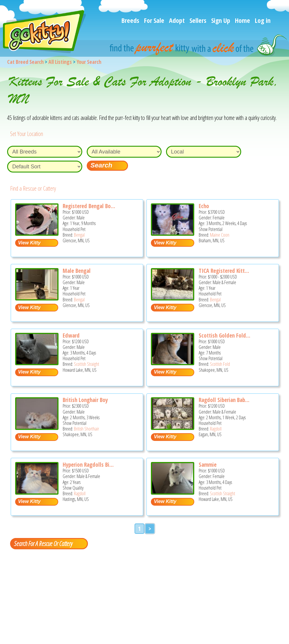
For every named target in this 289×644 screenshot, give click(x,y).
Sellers (198, 20)
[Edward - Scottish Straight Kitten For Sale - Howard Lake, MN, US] (37, 363)
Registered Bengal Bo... (89, 206)
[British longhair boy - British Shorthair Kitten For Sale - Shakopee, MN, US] (37, 428)
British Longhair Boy (85, 400)
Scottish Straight (87, 364)
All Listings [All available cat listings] (60, 62)
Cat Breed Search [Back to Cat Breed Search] (25, 62)
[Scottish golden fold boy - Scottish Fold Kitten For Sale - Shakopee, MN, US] (173, 363)
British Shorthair (86, 429)
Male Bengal (77, 271)
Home (243, 20)
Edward (71, 336)
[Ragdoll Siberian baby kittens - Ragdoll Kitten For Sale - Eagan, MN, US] (173, 428)
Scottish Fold (220, 364)
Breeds (130, 20)
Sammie (208, 465)
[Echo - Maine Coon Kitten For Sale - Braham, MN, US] (173, 234)
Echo (204, 206)
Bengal (79, 235)
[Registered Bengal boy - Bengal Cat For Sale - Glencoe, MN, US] (37, 234)
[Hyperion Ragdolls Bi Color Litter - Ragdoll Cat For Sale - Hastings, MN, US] (37, 492)
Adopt (177, 20)
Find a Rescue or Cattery (33, 188)
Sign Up (221, 20)
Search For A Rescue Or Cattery (43, 543)
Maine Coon (220, 235)
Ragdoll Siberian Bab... (224, 400)
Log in (263, 20)
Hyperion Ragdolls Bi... (88, 465)
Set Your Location (27, 134)
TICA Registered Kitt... (224, 271)
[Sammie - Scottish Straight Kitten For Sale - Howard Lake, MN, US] (173, 492)
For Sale (154, 20)
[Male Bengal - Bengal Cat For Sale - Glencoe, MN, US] (37, 298)
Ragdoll (216, 429)
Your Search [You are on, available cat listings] (89, 62)
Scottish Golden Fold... (225, 336)
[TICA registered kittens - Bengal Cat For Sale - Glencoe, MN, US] (173, 298)
